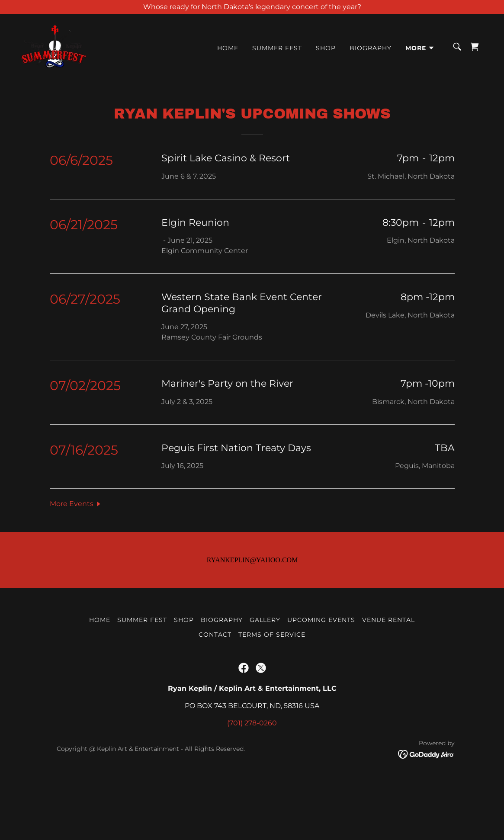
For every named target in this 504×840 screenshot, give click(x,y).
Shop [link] (326, 48)
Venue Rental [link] (388, 677)
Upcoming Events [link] (321, 677)
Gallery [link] (265, 677)
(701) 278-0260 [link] (252, 780)
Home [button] (100, 677)
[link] (53, 46)
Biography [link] (371, 48)
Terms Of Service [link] (272, 692)
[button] (420, 48)
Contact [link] (215, 692)
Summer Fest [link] (277, 48)
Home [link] (228, 48)
